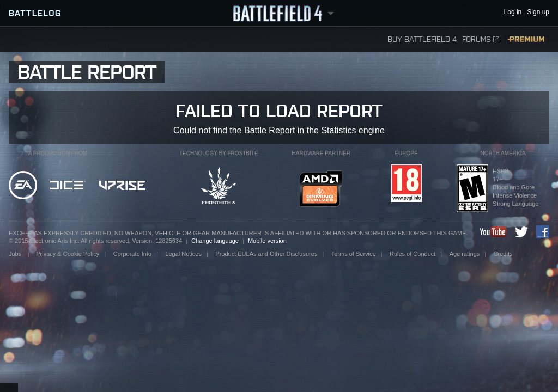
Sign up (538, 12)
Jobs (16, 254)
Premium (527, 39)
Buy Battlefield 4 (422, 39)
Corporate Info (132, 254)
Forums (481, 39)
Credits (503, 254)
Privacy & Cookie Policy (68, 254)
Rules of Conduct (413, 254)
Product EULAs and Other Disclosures (266, 254)
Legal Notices (183, 254)
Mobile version (267, 241)
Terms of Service (354, 254)
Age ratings (465, 254)
